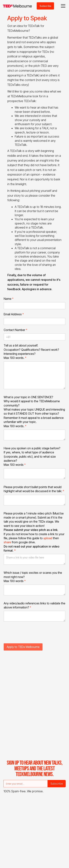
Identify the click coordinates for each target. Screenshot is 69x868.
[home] (17, 6)
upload (48, 538)
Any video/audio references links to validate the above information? (34, 605)
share (7, 542)
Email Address (14, 314)
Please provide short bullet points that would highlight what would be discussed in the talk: (34, 489)
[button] (62, 6)
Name (9, 299)
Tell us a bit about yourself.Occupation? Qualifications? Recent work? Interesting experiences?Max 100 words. (31, 352)
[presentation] (32, 635)
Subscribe (45, 6)
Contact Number (15, 330)
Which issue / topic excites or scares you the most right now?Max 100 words (33, 577)
